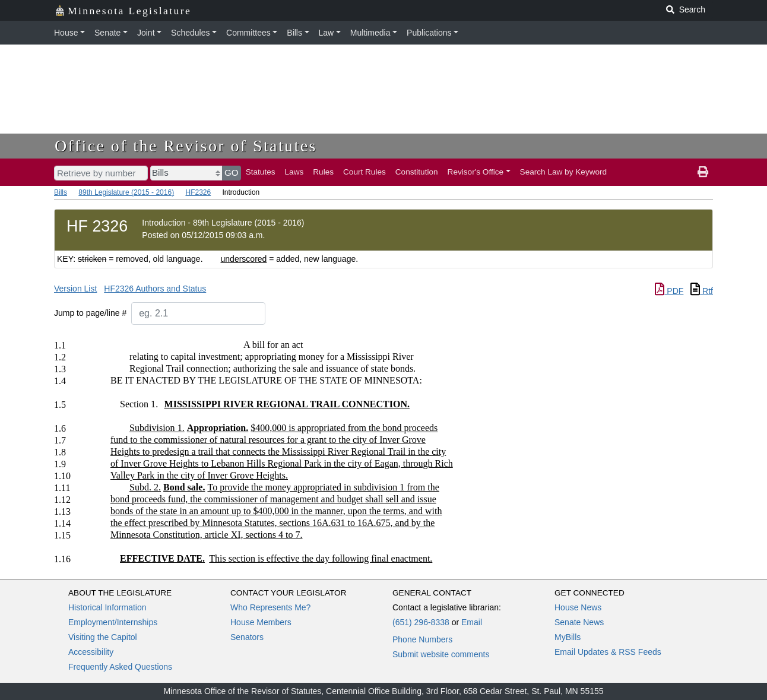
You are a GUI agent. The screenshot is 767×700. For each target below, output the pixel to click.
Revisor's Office (476, 172)
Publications (429, 33)
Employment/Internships (113, 622)
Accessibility (91, 652)
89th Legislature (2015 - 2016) (126, 192)
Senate (107, 33)
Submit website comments (441, 654)
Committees (248, 33)
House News (578, 607)
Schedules (190, 33)
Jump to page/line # (90, 313)
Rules (323, 172)
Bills (294, 33)
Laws (294, 172)
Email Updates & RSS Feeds (608, 652)
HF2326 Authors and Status (155, 289)
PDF (669, 291)
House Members (261, 622)
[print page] (703, 172)
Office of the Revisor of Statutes (186, 146)
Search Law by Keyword (564, 172)
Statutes (261, 172)
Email (472, 622)
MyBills (568, 637)
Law (327, 33)
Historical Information (107, 607)
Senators (247, 637)
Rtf (702, 291)
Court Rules (365, 172)
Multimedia (370, 33)
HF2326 (198, 192)
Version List (75, 289)
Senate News (579, 622)
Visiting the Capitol (103, 637)
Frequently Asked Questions (120, 667)
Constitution (417, 172)
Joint (146, 33)
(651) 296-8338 (421, 622)
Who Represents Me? (270, 607)
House (66, 33)
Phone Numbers (422, 639)
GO (232, 172)
